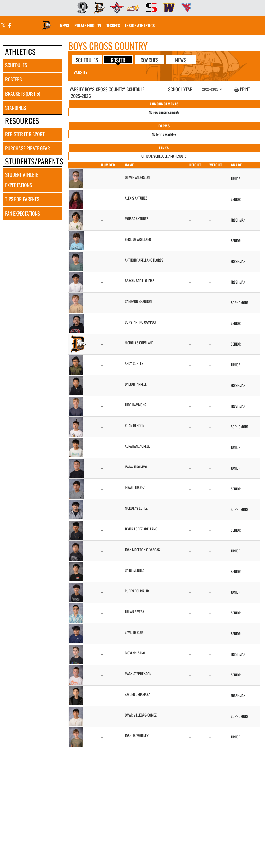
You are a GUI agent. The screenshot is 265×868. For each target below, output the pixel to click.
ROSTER (118, 60)
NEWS (181, 60)
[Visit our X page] (3, 26)
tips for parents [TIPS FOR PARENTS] (22, 199)
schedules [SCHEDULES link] (16, 65)
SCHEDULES (87, 60)
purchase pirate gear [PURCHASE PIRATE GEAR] (28, 148)
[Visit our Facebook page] (9, 26)
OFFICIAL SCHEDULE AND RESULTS (164, 156)
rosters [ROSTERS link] (14, 79)
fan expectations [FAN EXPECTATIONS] (23, 213)
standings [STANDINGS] (16, 108)
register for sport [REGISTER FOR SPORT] (25, 134)
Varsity (81, 72)
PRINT (242, 89)
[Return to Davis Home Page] (47, 22)
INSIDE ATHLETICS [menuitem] (140, 25)
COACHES (149, 60)
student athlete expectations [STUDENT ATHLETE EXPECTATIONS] (22, 180)
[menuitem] (81, 8)
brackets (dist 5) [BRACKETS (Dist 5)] (23, 93)
